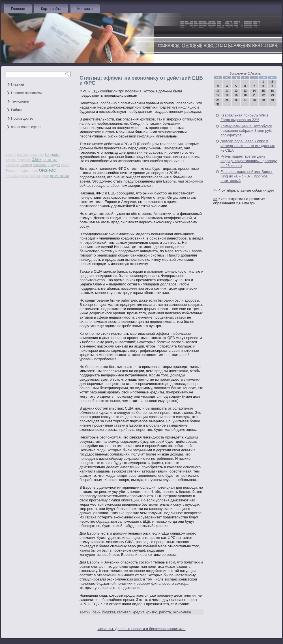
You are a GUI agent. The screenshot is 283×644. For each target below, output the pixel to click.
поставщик (37, 155)
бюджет (52, 154)
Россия (12, 171)
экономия (13, 176)
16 (272, 91)
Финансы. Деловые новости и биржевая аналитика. (141, 629)
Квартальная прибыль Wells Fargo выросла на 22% (244, 117)
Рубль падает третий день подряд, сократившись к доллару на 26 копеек (249, 161)
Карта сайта (51, 9)
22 (263, 95)
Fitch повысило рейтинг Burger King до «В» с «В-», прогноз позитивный (246, 176)
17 (218, 95)
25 (227, 100)
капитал (50, 160)
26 (236, 100)
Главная (18, 9)
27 (245, 100)
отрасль (12, 160)
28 (254, 100)
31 (218, 104)
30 (272, 100)
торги (34, 171)
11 (227, 91)
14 (254, 91)
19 (236, 95)
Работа (17, 110)
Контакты (85, 9)
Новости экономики (26, 93)
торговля (24, 160)
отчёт (65, 165)
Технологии (20, 101)
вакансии (12, 165)
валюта (11, 155)
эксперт (40, 165)
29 (263, 100)
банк (36, 159)
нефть (24, 170)
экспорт (26, 165)
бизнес (48, 170)
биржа (25, 176)
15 (263, 91)
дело (45, 176)
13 (245, 91)
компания (60, 176)
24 (218, 100)
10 (218, 91)
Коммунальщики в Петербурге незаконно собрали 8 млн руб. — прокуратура (249, 131)
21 (254, 95)
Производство (22, 118)
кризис (23, 155)
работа (165, 612)
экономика (194, 181)
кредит (54, 165)
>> (215, 190)
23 (272, 95)
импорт (35, 176)
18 (227, 95)
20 (245, 95)
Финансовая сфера (26, 127)
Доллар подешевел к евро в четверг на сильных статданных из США (248, 146)
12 (236, 91)
